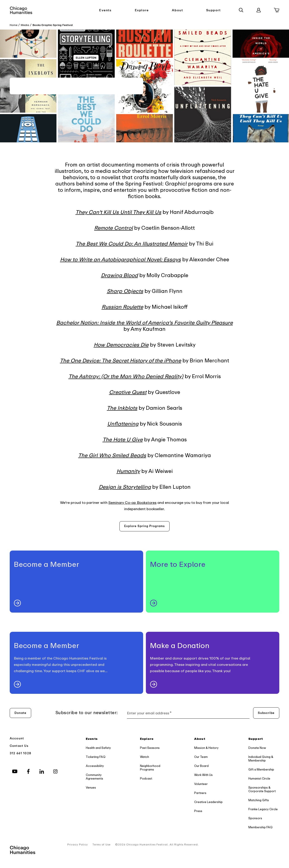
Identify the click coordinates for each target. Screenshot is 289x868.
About (177, 10)
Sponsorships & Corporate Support (262, 789)
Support (213, 10)
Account (17, 738)
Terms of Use (101, 845)
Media (25, 25)
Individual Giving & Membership (261, 759)
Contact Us (19, 746)
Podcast (146, 779)
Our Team (201, 757)
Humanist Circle (259, 779)
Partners (200, 793)
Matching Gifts (259, 800)
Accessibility (95, 766)
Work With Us (203, 775)
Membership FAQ (260, 827)
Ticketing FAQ (96, 757)
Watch (144, 757)
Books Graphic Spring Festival (53, 25)
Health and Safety (98, 748)
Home (14, 25)
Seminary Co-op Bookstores (132, 503)
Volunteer (201, 784)
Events (105, 10)
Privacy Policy (78, 845)
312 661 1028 (20, 753)
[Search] (241, 10)
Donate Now (257, 748)
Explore (142, 10)
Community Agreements (94, 777)
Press (198, 811)
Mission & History (206, 748)
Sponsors (255, 818)
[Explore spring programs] (144, 526)
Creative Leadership (208, 802)
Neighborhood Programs (150, 768)
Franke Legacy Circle (263, 809)
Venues (91, 788)
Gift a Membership (261, 770)
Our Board (201, 766)
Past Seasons (150, 748)
